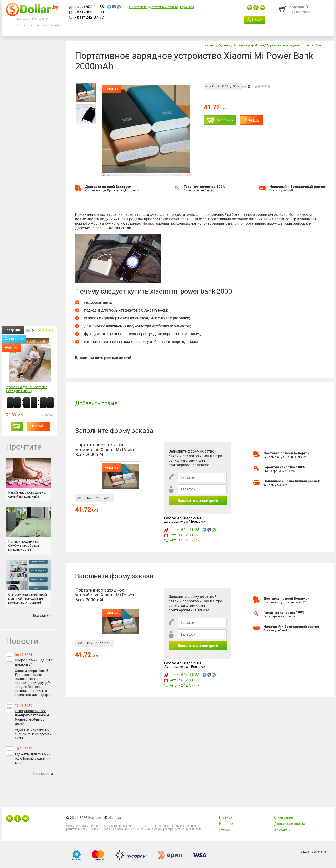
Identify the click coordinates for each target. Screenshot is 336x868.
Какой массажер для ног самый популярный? (28, 494)
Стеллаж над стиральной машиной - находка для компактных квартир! (28, 599)
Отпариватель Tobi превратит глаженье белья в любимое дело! (32, 717)
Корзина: (297, 7)
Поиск (257, 20)
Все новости (43, 774)
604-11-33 (89, 7)
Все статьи (42, 616)
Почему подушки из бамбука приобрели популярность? (24, 545)
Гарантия (187, 7)
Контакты (282, 830)
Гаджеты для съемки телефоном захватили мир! (33, 758)
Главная (226, 817)
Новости (226, 824)
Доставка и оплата (163, 7)
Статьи (225, 830)
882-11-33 (89, 12)
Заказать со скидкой (198, 501)
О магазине (138, 7)
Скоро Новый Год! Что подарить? (34, 662)
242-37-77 (89, 17)
